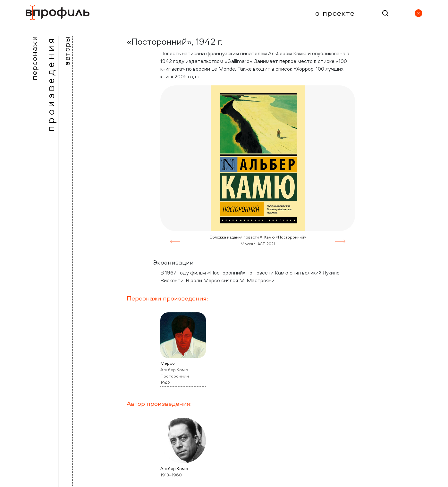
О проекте (335, 13)
